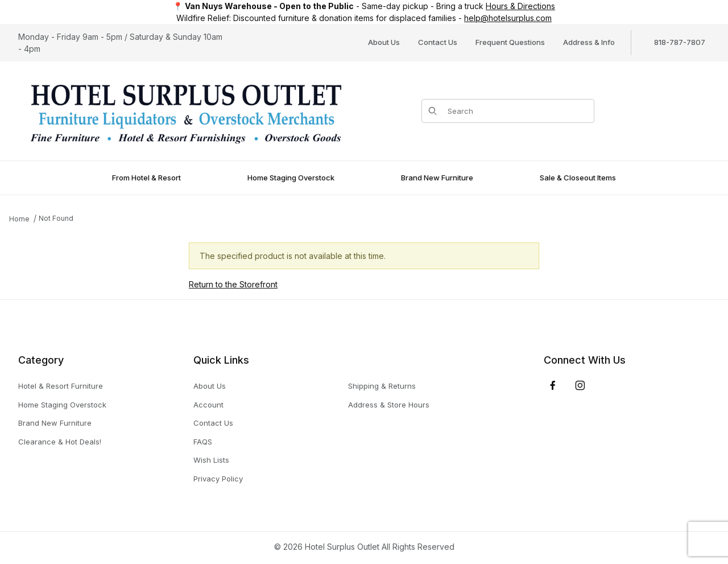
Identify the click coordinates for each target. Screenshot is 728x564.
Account (208, 405)
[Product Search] (517, 111)
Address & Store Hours (389, 405)
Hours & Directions (520, 6)
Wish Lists (211, 460)
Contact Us (438, 42)
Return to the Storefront (233, 284)
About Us (384, 42)
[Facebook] (553, 385)
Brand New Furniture (55, 423)
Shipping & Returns (382, 386)
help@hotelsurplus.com (508, 18)
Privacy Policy (218, 479)
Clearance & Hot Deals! (60, 442)
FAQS (203, 442)
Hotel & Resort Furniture (61, 386)
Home (19, 219)
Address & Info (589, 42)
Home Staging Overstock (62, 405)
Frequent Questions (510, 42)
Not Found (56, 218)
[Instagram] (580, 385)
